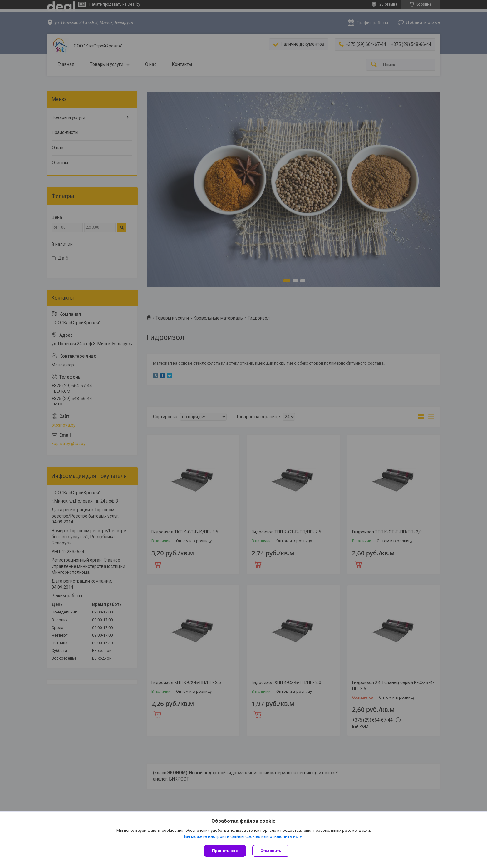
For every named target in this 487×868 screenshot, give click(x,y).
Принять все (225, 851)
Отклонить (271, 851)
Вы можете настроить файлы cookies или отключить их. (241, 836)
